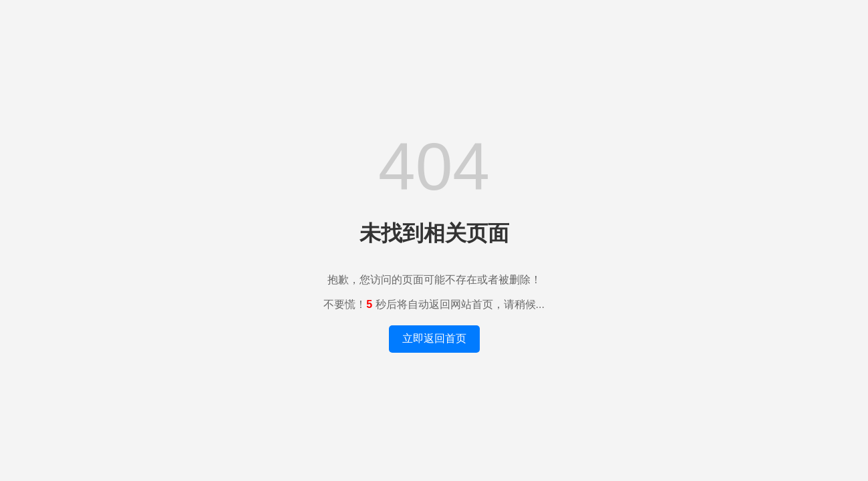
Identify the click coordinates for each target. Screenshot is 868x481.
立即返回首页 (434, 338)
